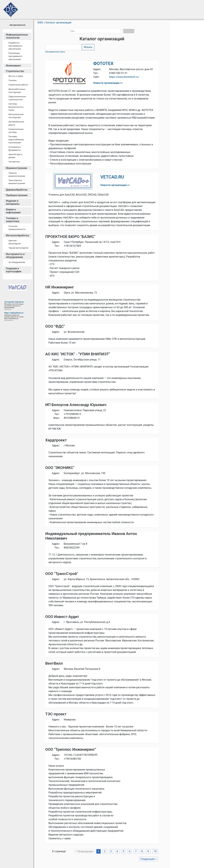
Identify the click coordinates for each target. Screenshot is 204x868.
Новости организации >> (108, 83)
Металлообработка (17, 235)
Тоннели (13, 80)
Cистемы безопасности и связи (16, 107)
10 (155, 851)
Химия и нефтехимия (13, 211)
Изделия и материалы (13, 202)
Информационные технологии (17, 36)
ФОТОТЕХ (103, 64)
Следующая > (149, 859)
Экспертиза (14, 162)
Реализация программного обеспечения (15, 56)
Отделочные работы (18, 85)
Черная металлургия (18, 248)
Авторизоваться (17, 25)
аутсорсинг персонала (12, 306)
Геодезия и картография (14, 270)
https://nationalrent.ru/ (11, 318)
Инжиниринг (13, 66)
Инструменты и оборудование (15, 256)
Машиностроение (16, 168)
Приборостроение (17, 195)
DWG (40, 23)
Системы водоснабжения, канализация (16, 140)
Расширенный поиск (55, 52)
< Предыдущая (84, 851)
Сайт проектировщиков (8, 8)
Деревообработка (17, 190)
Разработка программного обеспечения (15, 46)
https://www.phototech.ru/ (124, 77)
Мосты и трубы (16, 76)
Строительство (15, 71)
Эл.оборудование (17, 262)
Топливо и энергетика (13, 220)
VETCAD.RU (112, 177)
